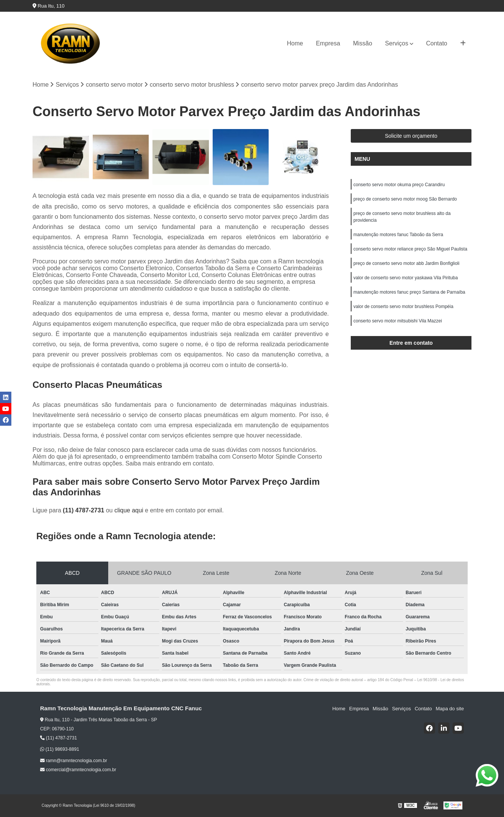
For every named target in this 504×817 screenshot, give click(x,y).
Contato (437, 43)
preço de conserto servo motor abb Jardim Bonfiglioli (406, 263)
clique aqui (129, 510)
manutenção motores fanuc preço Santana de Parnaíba (409, 292)
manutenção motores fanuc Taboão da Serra (398, 235)
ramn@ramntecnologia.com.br (74, 761)
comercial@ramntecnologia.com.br (78, 770)
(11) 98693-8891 (60, 749)
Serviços (397, 43)
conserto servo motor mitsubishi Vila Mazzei (398, 321)
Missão (363, 43)
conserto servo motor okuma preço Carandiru (399, 185)
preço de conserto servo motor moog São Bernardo (405, 199)
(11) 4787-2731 (84, 510)
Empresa (328, 43)
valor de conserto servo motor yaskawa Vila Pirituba (406, 278)
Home (295, 43)
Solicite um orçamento (411, 136)
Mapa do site (450, 709)
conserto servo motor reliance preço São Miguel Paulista (410, 249)
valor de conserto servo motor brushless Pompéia (403, 307)
